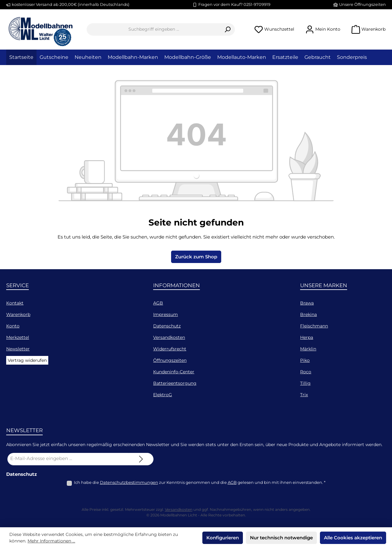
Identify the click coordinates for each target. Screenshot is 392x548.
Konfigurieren (223, 538)
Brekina (308, 314)
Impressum (166, 314)
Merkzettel (18, 337)
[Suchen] (228, 29)
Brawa (307, 303)
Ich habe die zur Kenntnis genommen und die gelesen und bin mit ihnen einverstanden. (200, 482)
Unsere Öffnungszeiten (362, 4)
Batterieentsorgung (175, 383)
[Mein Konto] (323, 29)
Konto (13, 326)
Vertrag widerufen (27, 360)
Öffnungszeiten (170, 360)
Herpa (307, 337)
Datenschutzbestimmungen (129, 482)
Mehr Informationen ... (51, 541)
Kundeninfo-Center (174, 372)
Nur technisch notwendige (281, 538)
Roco (306, 372)
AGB (158, 303)
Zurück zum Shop (196, 257)
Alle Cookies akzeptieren (353, 538)
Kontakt (15, 303)
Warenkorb (18, 314)
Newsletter (18, 349)
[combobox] (154, 29)
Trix (304, 395)
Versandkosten (169, 337)
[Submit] (141, 459)
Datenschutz (167, 326)
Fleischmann (314, 326)
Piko (305, 360)
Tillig (305, 383)
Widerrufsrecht (170, 349)
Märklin (308, 349)
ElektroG (163, 395)
